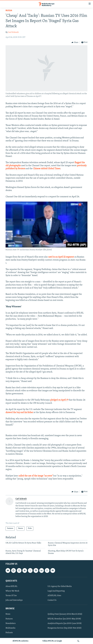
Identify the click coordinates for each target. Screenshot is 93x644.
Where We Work (12, 591)
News (8, 614)
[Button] (75, 42)
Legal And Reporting (56, 591)
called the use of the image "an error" (36, 476)
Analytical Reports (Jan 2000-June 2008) (65, 623)
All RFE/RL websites (21, 641)
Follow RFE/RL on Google (52, 641)
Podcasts (9, 633)
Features (9, 619)
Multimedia (10, 628)
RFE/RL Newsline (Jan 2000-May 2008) (64, 619)
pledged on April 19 (59, 400)
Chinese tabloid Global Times (47, 169)
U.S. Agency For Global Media (60, 586)
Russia (9, 11)
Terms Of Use (11, 596)
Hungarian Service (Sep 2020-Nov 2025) (65, 628)
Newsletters (11, 623)
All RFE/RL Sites (54, 596)
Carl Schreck (13, 32)
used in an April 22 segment (61, 257)
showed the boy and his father (20, 412)
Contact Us (52, 600)
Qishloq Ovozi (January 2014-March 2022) (65, 614)
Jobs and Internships (14, 600)
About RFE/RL (12, 586)
